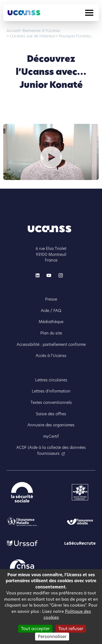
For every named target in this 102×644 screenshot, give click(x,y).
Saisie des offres (51, 414)
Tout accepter (35, 629)
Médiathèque (51, 322)
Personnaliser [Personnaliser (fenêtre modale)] (52, 637)
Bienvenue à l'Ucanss (41, 31)
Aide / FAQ (51, 311)
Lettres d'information (51, 391)
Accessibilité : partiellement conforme (51, 344)
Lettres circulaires (51, 380)
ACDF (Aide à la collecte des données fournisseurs (51, 450)
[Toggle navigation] (89, 13)
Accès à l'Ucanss (51, 356)
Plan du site (51, 333)
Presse (51, 299)
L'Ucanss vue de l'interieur (32, 36)
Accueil (13, 31)
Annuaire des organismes (51, 425)
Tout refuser (71, 629)
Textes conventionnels (51, 402)
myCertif (51, 436)
